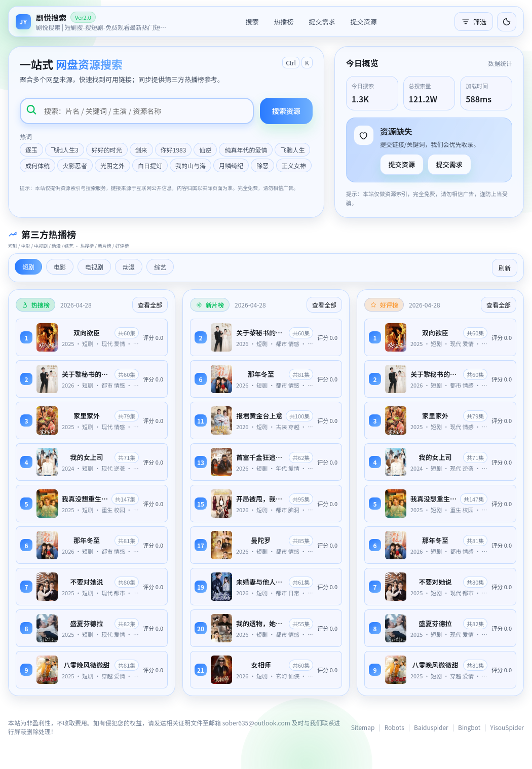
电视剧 (94, 267)
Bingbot (469, 727)
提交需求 (322, 22)
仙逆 (205, 150)
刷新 (505, 268)
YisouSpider (507, 727)
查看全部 (150, 305)
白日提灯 (150, 165)
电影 (60, 267)
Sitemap (363, 727)
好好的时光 (107, 150)
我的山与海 (191, 165)
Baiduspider (431, 727)
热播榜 (283, 22)
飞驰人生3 (65, 150)
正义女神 (294, 165)
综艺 (160, 267)
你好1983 (174, 150)
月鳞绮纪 (231, 165)
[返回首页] (92, 22)
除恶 (262, 165)
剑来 (141, 150)
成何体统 (37, 165)
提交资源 (364, 22)
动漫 (129, 267)
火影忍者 (75, 165)
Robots (394, 727)
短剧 (28, 267)
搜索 (252, 22)
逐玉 (31, 150)
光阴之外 (112, 165)
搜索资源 (286, 111)
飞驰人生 (292, 150)
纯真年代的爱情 (246, 150)
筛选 (474, 22)
